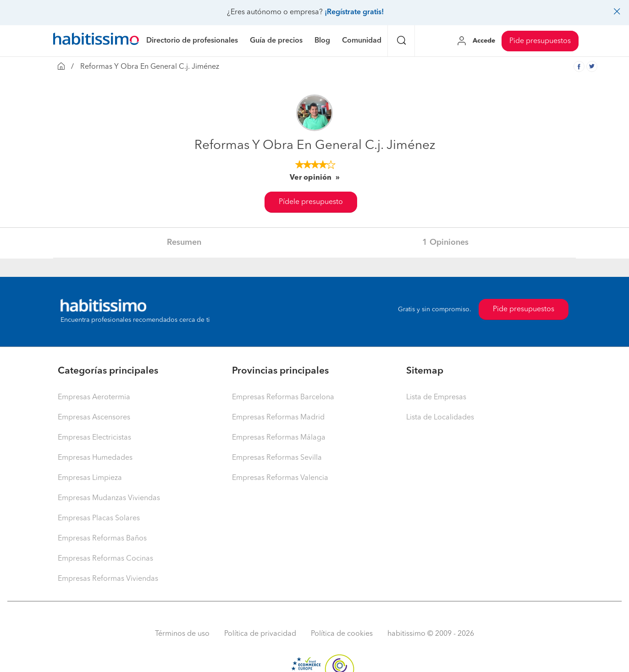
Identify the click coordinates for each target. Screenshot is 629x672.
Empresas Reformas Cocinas (105, 559)
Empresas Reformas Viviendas (108, 579)
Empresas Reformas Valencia (280, 478)
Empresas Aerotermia (94, 397)
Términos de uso (182, 634)
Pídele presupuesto (311, 202)
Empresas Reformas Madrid (278, 418)
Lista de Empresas (436, 397)
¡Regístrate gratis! (354, 12)
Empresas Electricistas (94, 438)
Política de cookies (342, 634)
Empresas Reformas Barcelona (283, 397)
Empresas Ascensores (94, 418)
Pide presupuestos (540, 41)
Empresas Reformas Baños (102, 539)
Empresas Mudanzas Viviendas (109, 498)
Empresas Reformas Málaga (279, 438)
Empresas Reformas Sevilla (277, 458)
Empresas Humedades (95, 458)
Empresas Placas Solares (99, 518)
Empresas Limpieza (90, 478)
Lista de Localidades (440, 418)
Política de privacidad (260, 634)
